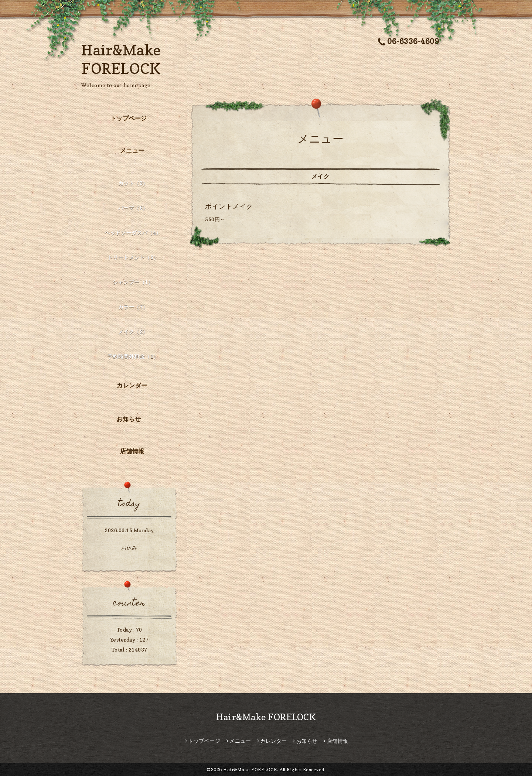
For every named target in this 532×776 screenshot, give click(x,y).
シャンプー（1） (133, 282)
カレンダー (132, 385)
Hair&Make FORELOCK (266, 717)
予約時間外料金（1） (133, 356)
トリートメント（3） (133, 257)
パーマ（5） (133, 208)
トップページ (129, 118)
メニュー (132, 150)
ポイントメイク (229, 206)
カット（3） (133, 183)
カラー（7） (133, 307)
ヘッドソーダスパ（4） (133, 233)
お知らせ (129, 419)
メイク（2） (133, 331)
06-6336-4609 (409, 41)
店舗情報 (132, 451)
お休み (129, 548)
